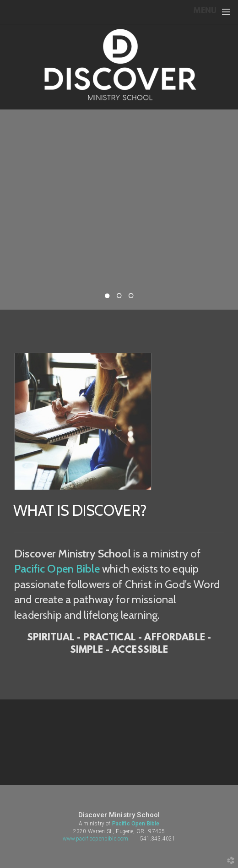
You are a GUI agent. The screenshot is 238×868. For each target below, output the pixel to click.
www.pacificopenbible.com (96, 839)
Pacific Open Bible (57, 569)
